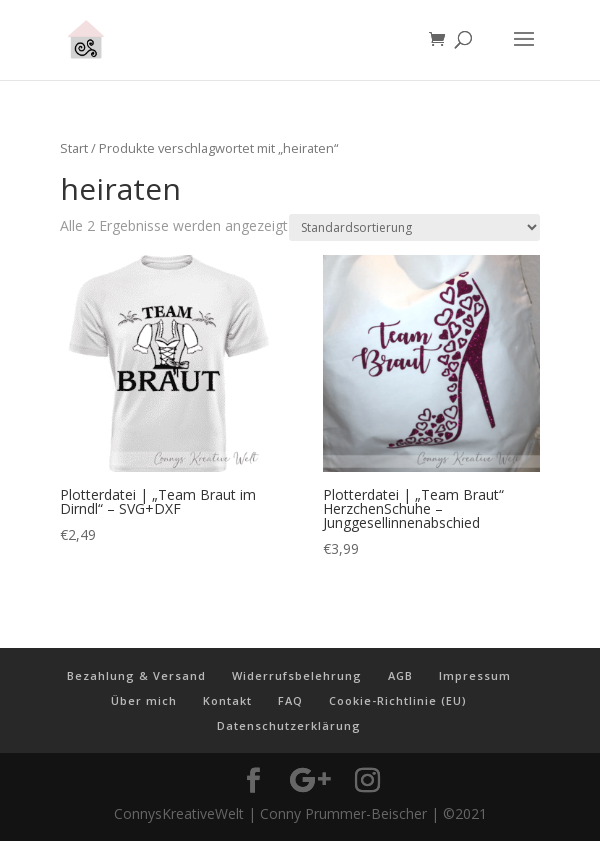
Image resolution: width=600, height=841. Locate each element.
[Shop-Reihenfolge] (414, 227)
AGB (400, 675)
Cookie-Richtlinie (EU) (398, 700)
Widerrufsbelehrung (297, 675)
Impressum (475, 675)
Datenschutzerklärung (289, 725)
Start (74, 148)
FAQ (290, 700)
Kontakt (227, 700)
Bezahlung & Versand (136, 675)
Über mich (144, 700)
